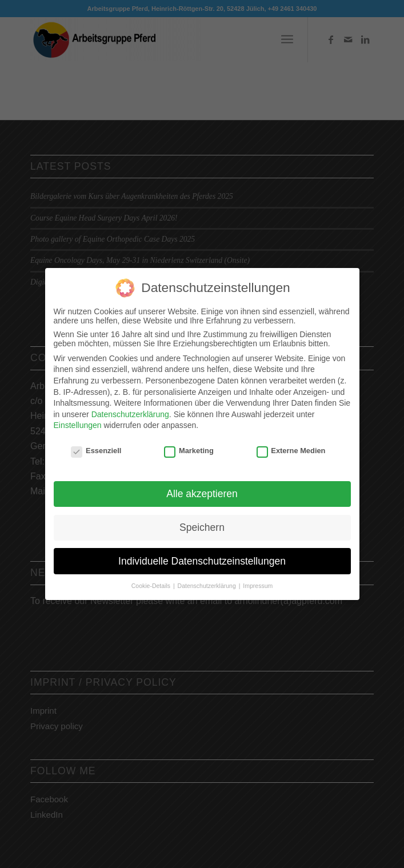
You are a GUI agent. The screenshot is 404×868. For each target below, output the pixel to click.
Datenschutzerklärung (130, 411)
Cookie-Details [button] (152, 582)
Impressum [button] (258, 582)
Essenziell (96, 447)
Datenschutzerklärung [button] (208, 582)
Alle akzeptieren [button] (202, 490)
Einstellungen (78, 422)
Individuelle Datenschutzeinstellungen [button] (202, 558)
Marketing (189, 447)
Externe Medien (291, 447)
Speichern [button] (202, 524)
